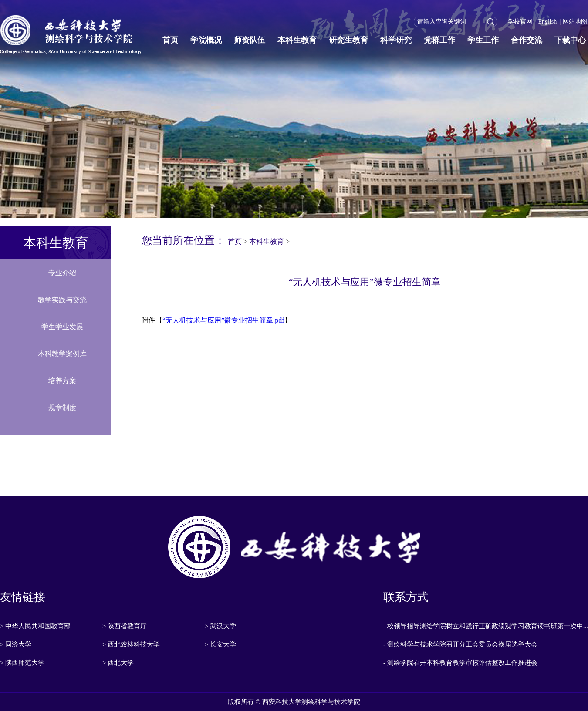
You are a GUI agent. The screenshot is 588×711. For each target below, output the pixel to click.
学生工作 (483, 40)
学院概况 (206, 40)
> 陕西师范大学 (22, 663)
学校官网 (520, 22)
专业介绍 (62, 273)
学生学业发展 (62, 327)
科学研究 (396, 40)
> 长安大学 (220, 644)
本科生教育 (297, 40)
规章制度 (62, 408)
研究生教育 (348, 40)
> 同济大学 (16, 644)
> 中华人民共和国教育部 (35, 626)
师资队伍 (250, 40)
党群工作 (439, 40)
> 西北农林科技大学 (131, 644)
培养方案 (62, 381)
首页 (170, 40)
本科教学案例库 (62, 354)
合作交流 (527, 40)
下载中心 (570, 40)
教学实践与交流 (62, 300)
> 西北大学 (118, 663)
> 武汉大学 (220, 626)
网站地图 (575, 22)
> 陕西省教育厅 (125, 626)
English (547, 22)
